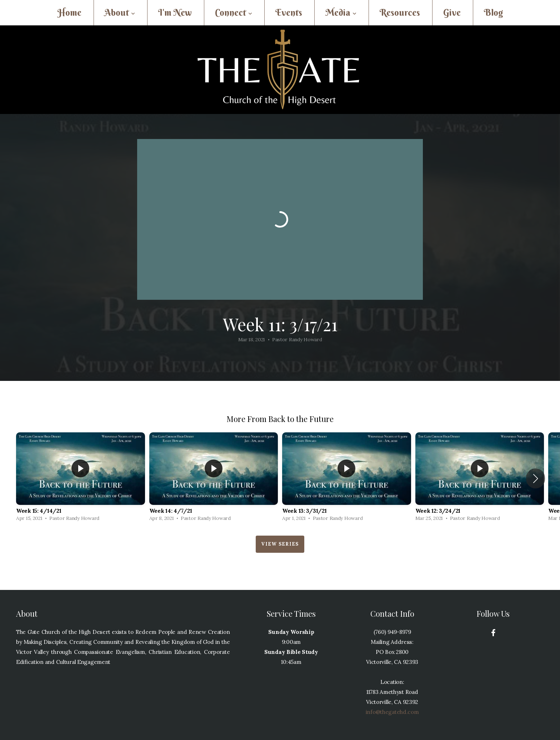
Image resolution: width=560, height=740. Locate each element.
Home (69, 13)
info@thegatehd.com (392, 712)
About (120, 13)
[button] (536, 478)
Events (289, 13)
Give (452, 13)
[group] (81, 479)
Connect (234, 13)
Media (341, 13)
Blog (493, 13)
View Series (280, 544)
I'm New (175, 13)
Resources (400, 13)
